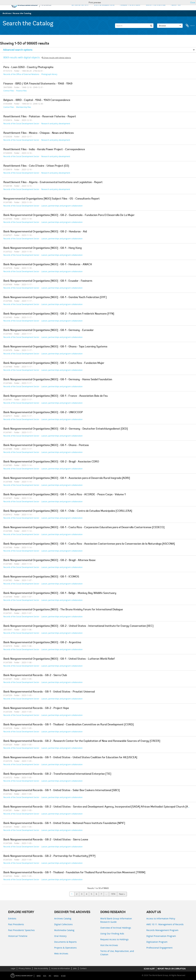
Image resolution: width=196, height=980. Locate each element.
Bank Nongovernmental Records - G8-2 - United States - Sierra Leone (46, 840)
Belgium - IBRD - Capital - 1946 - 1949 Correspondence (37, 100)
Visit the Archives (109, 945)
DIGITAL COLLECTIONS (104, 5)
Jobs (75, 968)
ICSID (63, 976)
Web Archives (61, 954)
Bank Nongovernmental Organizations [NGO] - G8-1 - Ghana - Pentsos (46, 445)
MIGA (56, 976)
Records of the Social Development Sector (21, 123)
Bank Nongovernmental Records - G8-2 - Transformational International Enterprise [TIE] (57, 774)
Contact (83, 968)
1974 (113, 894)
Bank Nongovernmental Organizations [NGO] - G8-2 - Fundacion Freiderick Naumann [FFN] (59, 314)
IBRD (39, 976)
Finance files (21, 91)
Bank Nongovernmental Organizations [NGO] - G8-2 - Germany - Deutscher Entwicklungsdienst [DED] (66, 429)
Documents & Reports (65, 942)
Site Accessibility (41, 968)
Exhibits (12, 918)
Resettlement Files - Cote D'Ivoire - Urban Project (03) (36, 166)
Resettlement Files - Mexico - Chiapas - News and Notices (39, 133)
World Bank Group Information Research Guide (116, 920)
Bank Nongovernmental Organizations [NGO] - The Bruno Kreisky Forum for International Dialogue (63, 610)
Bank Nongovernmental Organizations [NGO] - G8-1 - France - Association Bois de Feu (56, 396)
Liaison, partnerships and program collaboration (62, 206)
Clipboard (190, 26)
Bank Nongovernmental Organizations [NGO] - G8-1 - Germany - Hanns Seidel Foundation (58, 380)
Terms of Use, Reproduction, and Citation (117, 953)
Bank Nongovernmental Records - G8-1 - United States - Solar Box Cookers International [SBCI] (62, 790)
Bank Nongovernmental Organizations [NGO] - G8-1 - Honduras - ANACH (48, 265)
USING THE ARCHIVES (156, 5)
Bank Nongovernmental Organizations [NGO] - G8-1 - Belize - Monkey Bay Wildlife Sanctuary (60, 593)
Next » (122, 894)
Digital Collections (63, 924)
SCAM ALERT (149, 969)
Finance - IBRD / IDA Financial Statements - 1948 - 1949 (38, 84)
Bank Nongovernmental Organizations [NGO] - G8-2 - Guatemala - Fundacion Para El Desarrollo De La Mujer (69, 215)
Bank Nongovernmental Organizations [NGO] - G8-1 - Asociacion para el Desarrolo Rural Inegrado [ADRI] (67, 478)
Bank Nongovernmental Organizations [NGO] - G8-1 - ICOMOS (41, 577)
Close (193, 2)
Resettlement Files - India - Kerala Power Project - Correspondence (44, 150)
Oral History (60, 936)
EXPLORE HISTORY (80, 5)
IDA (45, 976)
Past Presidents (16, 924)
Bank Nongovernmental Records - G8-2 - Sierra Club (35, 675)
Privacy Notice (25, 968)
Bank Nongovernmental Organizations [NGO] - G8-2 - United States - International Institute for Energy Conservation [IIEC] (78, 626)
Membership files (24, 107)
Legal (13, 968)
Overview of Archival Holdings (116, 928)
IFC (50, 976)
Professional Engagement (159, 948)
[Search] (134, 26)
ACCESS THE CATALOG (130, 5)
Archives (7, 13)
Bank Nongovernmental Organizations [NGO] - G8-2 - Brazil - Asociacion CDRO (51, 462)
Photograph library (49, 74)
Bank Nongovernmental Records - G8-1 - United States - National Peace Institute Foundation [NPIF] (64, 823)
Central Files (9, 91)
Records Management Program (162, 930)
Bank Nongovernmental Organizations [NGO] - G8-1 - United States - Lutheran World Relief (59, 659)
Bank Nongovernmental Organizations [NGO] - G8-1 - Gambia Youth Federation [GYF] (55, 297)
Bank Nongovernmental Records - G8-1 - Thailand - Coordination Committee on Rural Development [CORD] (69, 725)
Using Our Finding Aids (112, 934)
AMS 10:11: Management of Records (165, 924)
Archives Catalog (63, 918)
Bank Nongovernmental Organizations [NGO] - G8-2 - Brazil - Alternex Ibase (49, 560)
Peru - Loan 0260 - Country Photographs (28, 67)
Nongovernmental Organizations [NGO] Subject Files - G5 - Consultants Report (52, 199)
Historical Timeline (18, 936)
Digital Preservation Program (161, 936)
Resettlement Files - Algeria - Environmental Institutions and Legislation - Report (53, 182)
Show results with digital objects (56, 58)
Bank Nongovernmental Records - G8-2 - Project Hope (36, 708)
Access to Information (61, 968)
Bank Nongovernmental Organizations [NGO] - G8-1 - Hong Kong (43, 248)
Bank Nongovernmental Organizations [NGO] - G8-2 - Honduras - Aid (45, 232)
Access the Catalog (22, 13)
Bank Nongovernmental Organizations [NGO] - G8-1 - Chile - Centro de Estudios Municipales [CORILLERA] (68, 511)
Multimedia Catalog (64, 930)
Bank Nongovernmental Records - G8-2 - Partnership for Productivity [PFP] (49, 856)
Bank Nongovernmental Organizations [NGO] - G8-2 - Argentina (42, 643)
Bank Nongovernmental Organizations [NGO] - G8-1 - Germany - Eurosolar (49, 330)
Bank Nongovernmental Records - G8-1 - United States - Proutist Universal (49, 692)
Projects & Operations (65, 948)
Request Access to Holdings (114, 939)
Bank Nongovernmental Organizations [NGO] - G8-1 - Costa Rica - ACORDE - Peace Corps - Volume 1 (65, 495)
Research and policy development (56, 123)
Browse (170, 26)
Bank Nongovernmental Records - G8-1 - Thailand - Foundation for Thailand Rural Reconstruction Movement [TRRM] (74, 873)
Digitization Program (157, 942)
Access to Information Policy (161, 918)
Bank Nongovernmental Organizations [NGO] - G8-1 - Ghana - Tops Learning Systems (55, 347)
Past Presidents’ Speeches (21, 930)
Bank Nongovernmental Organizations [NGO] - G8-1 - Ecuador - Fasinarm (48, 281)
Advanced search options (18, 50)
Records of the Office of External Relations (21, 74)
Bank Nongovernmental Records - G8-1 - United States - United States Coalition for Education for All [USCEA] (70, 758)
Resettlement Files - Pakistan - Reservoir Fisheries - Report (40, 117)
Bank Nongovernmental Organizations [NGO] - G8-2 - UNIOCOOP (43, 413)
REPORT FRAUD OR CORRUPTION (171, 969)
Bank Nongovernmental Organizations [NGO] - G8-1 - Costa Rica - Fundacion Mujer (54, 363)
